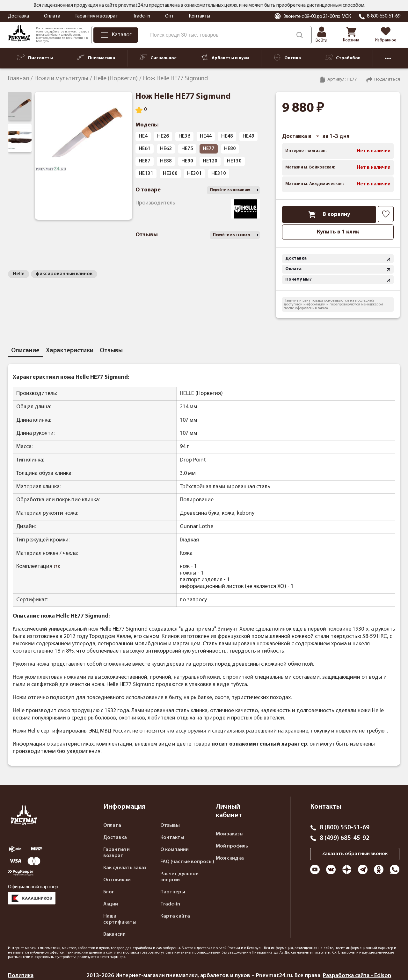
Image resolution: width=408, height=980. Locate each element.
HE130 (234, 161)
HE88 (166, 161)
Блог (109, 892)
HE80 (230, 149)
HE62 (166, 149)
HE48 (227, 136)
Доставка (18, 16)
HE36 (184, 136)
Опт (169, 16)
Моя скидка (230, 858)
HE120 (210, 161)
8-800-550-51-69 (384, 16)
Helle (19, 274)
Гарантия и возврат (97, 16)
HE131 (146, 174)
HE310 (219, 174)
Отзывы (170, 826)
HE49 (248, 136)
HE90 (187, 161)
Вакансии (114, 934)
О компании (175, 850)
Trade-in (142, 16)
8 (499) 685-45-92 (345, 838)
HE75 (187, 149)
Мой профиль (232, 846)
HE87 (145, 161)
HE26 (163, 136)
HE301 (194, 174)
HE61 (145, 149)
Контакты (199, 16)
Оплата (52, 16)
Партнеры (173, 892)
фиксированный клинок (64, 274)
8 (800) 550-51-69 (345, 828)
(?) (56, 567)
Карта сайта (175, 916)
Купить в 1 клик (338, 232)
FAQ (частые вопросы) (187, 862)
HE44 (206, 136)
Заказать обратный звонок (355, 854)
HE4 (143, 136)
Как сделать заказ (125, 868)
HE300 (170, 174)
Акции (111, 904)
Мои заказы (230, 834)
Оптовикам (117, 880)
